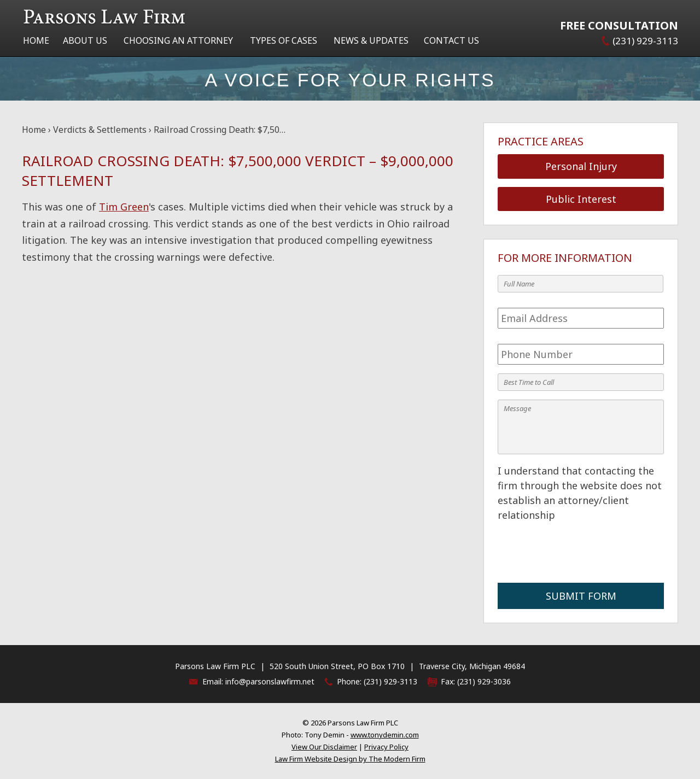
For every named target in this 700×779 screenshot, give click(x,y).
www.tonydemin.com (385, 735)
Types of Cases (284, 40)
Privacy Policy (386, 747)
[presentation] (581, 553)
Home (36, 40)
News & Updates (371, 40)
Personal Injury (581, 166)
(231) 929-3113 (645, 41)
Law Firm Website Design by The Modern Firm (350, 759)
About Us (85, 40)
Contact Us (451, 40)
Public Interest (581, 199)
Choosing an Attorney (178, 40)
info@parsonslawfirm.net (270, 681)
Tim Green (124, 207)
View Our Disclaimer (324, 747)
